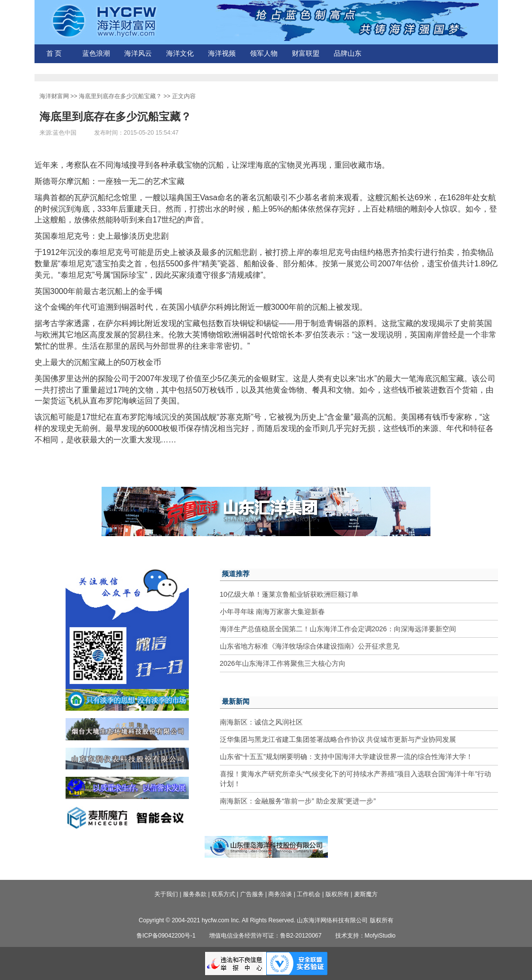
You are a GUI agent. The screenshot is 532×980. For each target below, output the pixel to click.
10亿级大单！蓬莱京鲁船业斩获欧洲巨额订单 (289, 594)
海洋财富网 (54, 96)
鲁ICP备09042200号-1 (166, 936)
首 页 (54, 54)
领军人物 (264, 54)
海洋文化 (180, 54)
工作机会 (309, 894)
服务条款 (195, 894)
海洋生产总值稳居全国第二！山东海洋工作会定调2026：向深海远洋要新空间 (338, 629)
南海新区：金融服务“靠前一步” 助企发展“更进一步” (298, 801)
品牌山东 (348, 54)
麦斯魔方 (366, 894)
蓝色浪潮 (96, 54)
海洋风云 (138, 54)
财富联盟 (306, 54)
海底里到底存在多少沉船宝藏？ (120, 96)
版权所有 (337, 894)
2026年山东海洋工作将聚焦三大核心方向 (283, 663)
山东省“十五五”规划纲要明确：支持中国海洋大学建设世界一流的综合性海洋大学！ (346, 757)
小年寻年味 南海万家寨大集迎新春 (273, 612)
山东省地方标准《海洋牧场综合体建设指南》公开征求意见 (310, 646)
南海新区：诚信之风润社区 (261, 722)
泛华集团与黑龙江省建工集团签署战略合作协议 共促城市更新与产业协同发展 (338, 739)
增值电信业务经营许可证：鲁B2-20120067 (265, 936)
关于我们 (166, 894)
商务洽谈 (280, 894)
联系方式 (223, 894)
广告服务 (252, 894)
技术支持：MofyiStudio (366, 936)
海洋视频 (222, 54)
